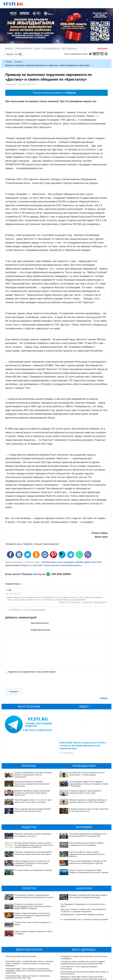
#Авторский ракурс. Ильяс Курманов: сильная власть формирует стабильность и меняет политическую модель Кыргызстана (29, 951)
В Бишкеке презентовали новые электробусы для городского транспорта (33, 835)
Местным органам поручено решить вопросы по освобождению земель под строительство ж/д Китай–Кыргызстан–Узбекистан (34, 845)
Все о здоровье (69, 49)
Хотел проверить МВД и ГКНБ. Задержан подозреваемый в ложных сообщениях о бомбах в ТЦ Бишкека (89, 784)
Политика (18, 62)
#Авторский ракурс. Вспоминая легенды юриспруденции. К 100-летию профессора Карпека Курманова (30, 962)
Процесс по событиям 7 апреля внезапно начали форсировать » (52, 565)
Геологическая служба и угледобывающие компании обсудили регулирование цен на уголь (27, 896)
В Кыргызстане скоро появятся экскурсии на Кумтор (27, 911)
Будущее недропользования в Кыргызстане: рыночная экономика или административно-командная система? (28, 906)
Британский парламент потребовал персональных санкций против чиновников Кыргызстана (32, 784)
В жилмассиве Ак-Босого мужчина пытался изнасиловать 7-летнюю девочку (87, 774)
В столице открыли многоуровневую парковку (33, 870)
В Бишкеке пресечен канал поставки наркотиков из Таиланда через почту (89, 810)
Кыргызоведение (51, 49)
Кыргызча (103, 49)
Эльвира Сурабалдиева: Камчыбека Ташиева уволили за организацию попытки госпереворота (33, 775)
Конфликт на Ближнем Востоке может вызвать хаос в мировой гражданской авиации (82, 896)
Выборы (9, 49)
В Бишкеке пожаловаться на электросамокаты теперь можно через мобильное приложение (33, 853)
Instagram (102, 54)
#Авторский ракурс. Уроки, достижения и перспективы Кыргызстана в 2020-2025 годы (28, 957)
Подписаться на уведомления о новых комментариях (32, 672)
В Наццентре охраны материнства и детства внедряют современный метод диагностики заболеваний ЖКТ (83, 942)
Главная (9, 62)
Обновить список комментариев (28, 610)
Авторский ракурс (24, 49)
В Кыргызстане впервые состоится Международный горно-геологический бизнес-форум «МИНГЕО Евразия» (30, 901)
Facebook (94, 54)
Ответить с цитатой (81, 602)
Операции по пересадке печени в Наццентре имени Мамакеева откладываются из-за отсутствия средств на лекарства (83, 959)
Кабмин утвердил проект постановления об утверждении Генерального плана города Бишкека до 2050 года (32, 863)
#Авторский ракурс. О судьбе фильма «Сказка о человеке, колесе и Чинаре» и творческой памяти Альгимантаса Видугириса (30, 943)
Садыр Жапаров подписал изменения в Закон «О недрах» (30, 916)
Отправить (14, 692)
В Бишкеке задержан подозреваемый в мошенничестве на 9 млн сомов (85, 792)
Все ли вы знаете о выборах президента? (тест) (80, 976)
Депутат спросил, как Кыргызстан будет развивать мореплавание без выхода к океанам (81, 859)
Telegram (107, 54)
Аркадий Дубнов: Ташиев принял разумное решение (82, 911)
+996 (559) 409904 (61, 574)
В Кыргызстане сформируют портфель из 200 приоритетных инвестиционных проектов (79, 854)
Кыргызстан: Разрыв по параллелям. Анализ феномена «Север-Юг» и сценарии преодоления (83, 906)
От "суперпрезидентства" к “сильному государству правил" (85, 916)
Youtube (98, 54)
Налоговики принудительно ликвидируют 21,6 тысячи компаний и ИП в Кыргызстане (88, 835)
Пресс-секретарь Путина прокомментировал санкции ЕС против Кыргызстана (33, 810)
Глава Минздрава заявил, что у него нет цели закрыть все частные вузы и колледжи (33, 801)
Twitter (90, 54)
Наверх (104, 698)
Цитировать (100, 602)
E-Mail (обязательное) (40, 630)
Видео (38, 49)
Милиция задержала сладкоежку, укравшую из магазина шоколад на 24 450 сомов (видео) (88, 801)
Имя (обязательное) (40, 623)
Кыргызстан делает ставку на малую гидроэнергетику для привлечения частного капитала (84, 849)
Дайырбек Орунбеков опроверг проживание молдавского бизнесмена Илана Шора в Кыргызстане (32, 793)
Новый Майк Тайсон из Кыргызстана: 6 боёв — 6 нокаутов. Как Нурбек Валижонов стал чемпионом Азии (83, 746)
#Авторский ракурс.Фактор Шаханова (21, 936)
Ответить (63, 602)
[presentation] (28, 681)
